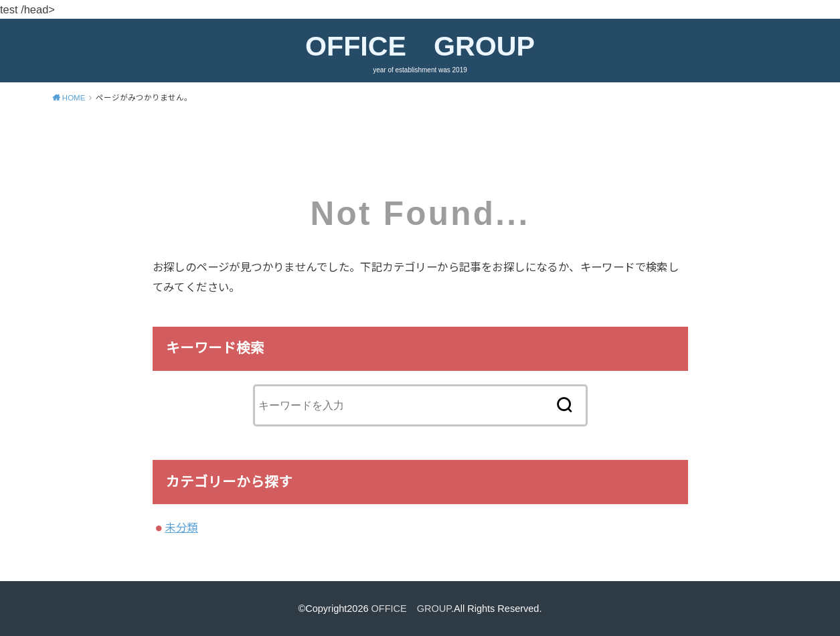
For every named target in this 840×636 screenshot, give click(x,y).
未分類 (181, 528)
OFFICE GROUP (420, 46)
